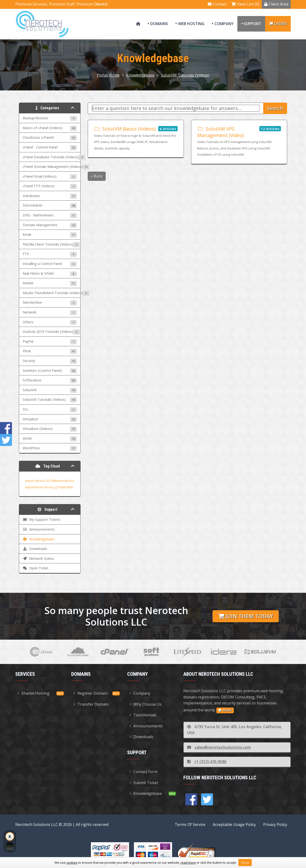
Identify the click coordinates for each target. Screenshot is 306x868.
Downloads (142, 737)
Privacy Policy (275, 824)
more (225, 710)
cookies (72, 863)
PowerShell (65, 487)
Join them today (246, 616)
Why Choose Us (146, 704)
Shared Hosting (34, 693)
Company (224, 24)
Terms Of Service (190, 824)
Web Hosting (191, 24)
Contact (217, 4)
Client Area (276, 4)
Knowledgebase (140, 75)
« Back (97, 176)
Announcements (146, 726)
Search (275, 108)
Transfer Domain (91, 704)
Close (245, 863)
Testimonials (143, 715)
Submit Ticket (144, 783)
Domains (159, 24)
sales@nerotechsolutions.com (219, 747)
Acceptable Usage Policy (234, 824)
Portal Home (108, 75)
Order (278, 24)
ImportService (35, 487)
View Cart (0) (245, 4)
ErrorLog (51, 487)
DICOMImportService (60, 481)
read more (188, 863)
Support (252, 24)
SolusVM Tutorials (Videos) (185, 75)
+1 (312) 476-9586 (207, 762)
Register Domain (91, 693)
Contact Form (144, 772)
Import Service (35, 481)
